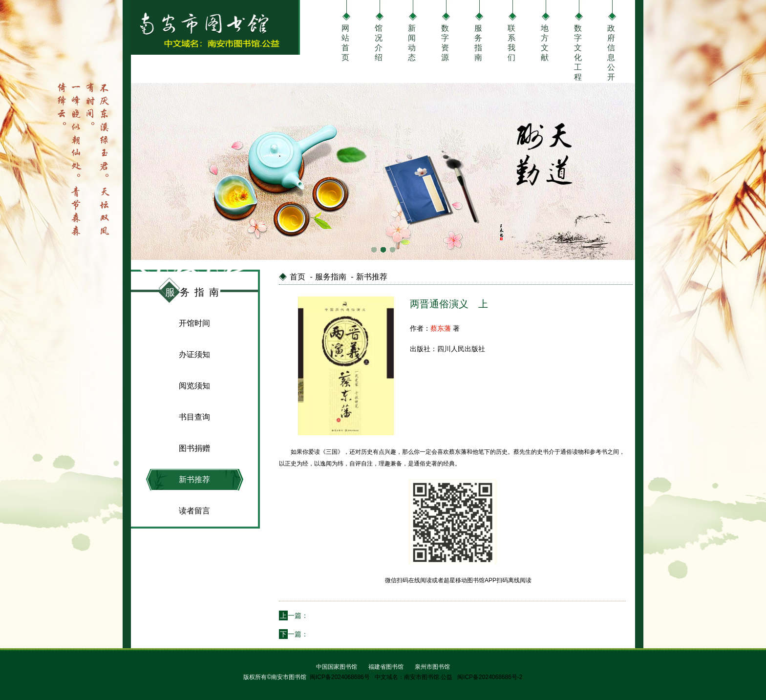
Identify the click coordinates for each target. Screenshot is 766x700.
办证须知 (194, 354)
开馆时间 (194, 323)
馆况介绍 (379, 42)
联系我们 (511, 42)
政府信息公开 (611, 42)
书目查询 (194, 417)
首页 (298, 277)
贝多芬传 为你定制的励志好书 (354, 615)
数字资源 (445, 42)
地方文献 (545, 42)
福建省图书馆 (386, 667)
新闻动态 (412, 42)
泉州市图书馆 (432, 667)
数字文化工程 (578, 42)
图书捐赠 (194, 448)
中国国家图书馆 (337, 667)
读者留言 (194, 511)
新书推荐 (194, 479)
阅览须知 (194, 386)
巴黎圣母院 (325, 634)
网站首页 (345, 42)
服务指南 (478, 42)
